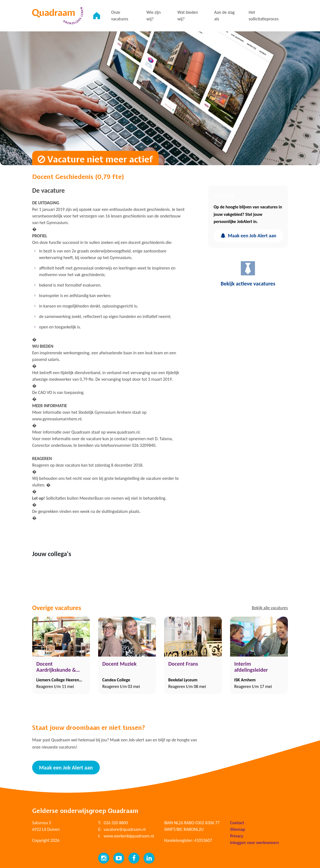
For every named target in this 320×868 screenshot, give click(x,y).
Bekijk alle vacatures (270, 608)
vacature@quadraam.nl (125, 829)
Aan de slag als (224, 16)
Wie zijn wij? (154, 16)
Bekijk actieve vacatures (248, 274)
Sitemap (238, 829)
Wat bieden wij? (188, 16)
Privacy (237, 836)
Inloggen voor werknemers (255, 843)
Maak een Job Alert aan (248, 236)
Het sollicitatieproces (264, 16)
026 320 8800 (116, 823)
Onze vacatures (120, 16)
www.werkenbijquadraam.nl (129, 836)
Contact (237, 823)
